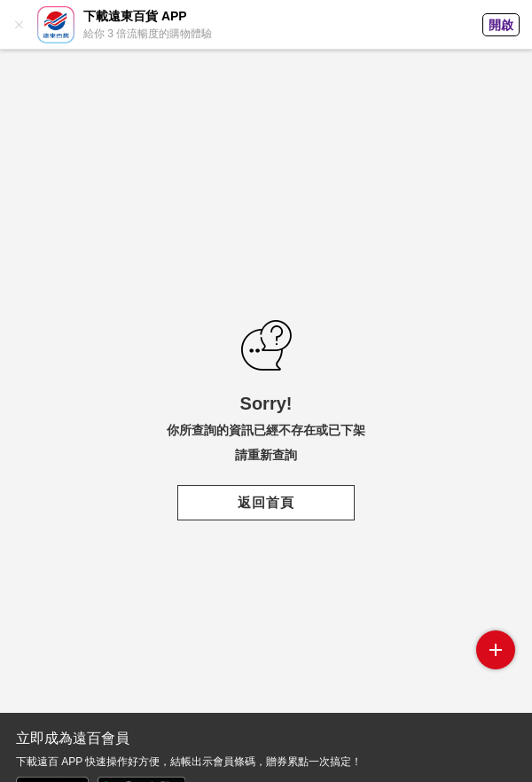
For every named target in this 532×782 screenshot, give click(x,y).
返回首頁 (266, 502)
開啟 (501, 25)
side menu (496, 650)
